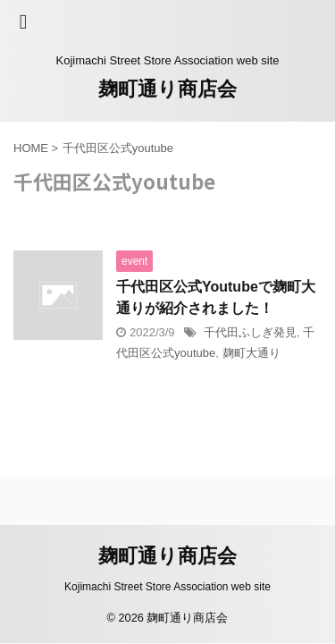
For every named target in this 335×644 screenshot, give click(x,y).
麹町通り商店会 (167, 89)
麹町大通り (251, 353)
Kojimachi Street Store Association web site (167, 587)
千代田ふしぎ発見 (250, 332)
